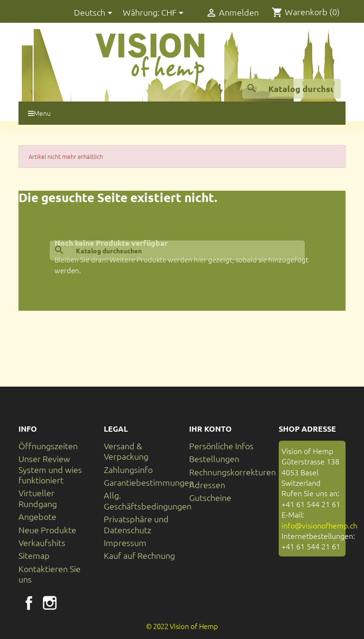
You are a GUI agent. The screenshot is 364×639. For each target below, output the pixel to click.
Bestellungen (214, 458)
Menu (39, 113)
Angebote (37, 516)
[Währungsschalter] (174, 13)
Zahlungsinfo (128, 469)
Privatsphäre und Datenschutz (136, 524)
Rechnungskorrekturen (232, 472)
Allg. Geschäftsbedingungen (148, 500)
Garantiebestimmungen (149, 482)
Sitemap (34, 555)
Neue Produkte (47, 530)
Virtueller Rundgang (38, 498)
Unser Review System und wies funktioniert (50, 469)
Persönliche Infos (221, 446)
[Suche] (291, 89)
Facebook (29, 603)
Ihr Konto (210, 429)
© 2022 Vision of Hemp (182, 626)
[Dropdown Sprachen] (95, 13)
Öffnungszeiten (48, 446)
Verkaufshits (42, 542)
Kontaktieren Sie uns (50, 574)
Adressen (207, 485)
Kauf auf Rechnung (139, 555)
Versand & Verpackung (126, 451)
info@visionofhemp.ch (319, 525)
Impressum (125, 542)
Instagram (50, 603)
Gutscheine (210, 497)
